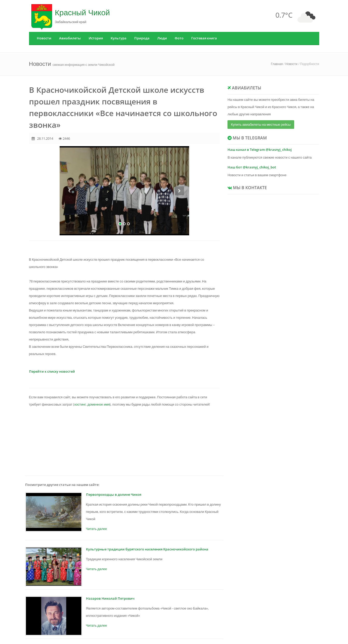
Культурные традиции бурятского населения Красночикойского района (147, 549)
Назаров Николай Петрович (110, 598)
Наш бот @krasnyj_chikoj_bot (252, 167)
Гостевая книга (204, 38)
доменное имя (98, 404)
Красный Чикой (82, 12)
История (96, 38)
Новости (44, 38)
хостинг (80, 404)
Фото (179, 38)
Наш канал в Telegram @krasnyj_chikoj (260, 150)
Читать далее (97, 529)
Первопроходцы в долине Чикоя (114, 494)
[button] (69, 211)
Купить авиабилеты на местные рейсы (261, 124)
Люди (162, 38)
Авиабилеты (70, 38)
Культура (119, 38)
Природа (142, 38)
